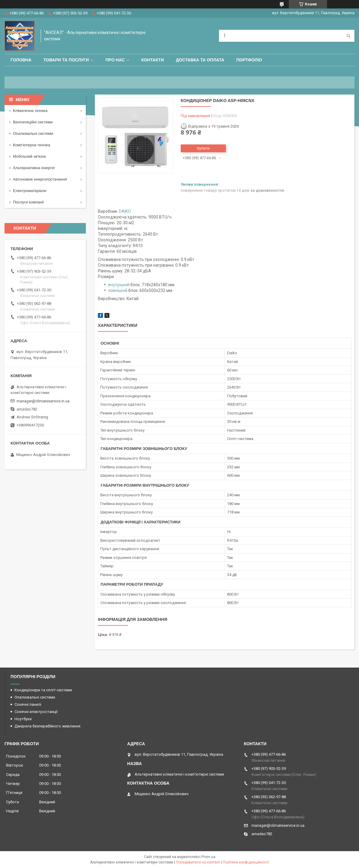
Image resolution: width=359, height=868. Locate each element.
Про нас (115, 60)
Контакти (153, 60)
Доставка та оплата (200, 60)
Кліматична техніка (30, 111)
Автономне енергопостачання (40, 179)
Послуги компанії (28, 202)
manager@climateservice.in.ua (43, 401)
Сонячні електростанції (36, 712)
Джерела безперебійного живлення (47, 726)
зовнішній (118, 290)
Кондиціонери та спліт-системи (43, 690)
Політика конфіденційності (246, 862)
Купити (203, 148)
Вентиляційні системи (33, 122)
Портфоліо (249, 60)
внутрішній (119, 285)
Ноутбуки (23, 719)
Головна (21, 60)
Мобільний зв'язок (29, 156)
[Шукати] (348, 36)
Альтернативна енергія (34, 168)
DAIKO (125, 211)
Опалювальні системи (33, 133)
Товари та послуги (66, 60)
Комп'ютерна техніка (32, 145)
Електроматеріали (30, 191)
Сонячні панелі (28, 704)
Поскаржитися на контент (198, 862)
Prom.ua (208, 857)
